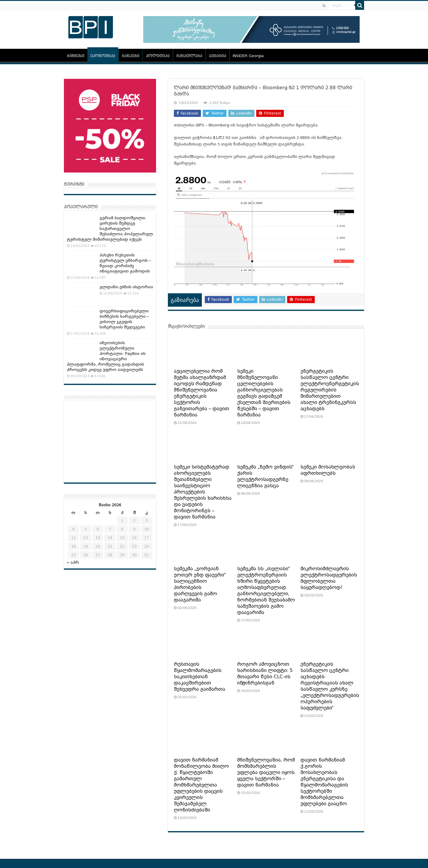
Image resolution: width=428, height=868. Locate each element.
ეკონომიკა (103, 56)
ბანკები (131, 56)
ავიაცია (218, 56)
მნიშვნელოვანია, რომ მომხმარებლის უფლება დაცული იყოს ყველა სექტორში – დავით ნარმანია (266, 773)
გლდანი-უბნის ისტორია (126, 287)
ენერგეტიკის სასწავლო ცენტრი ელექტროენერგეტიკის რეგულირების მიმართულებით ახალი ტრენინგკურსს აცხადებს (330, 390)
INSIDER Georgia (248, 56)
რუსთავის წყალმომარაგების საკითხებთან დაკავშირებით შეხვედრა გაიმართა (200, 677)
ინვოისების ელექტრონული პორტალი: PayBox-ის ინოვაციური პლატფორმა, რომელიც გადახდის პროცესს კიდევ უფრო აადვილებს (106, 356)
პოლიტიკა (158, 56)
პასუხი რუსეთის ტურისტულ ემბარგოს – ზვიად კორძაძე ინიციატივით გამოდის (125, 263)
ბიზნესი (76, 56)
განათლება (189, 56)
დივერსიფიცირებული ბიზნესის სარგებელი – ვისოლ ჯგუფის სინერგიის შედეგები (124, 319)
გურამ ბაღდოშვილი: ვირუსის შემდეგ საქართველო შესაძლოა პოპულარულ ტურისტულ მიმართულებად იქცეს (110, 229)
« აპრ (73, 562)
